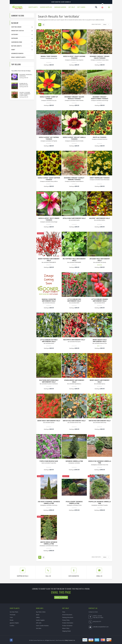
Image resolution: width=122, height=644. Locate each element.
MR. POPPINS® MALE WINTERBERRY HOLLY (74, 260)
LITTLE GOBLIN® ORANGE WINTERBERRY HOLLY (100, 300)
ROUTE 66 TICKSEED (100, 137)
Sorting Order (16, 27)
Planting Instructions (68, 617)
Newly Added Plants (18, 57)
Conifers (12, 626)
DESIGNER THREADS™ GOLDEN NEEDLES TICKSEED (74, 98)
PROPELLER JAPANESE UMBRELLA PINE (100, 503)
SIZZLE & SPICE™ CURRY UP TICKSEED (49, 98)
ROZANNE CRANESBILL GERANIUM (26, 75)
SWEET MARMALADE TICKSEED (100, 178)
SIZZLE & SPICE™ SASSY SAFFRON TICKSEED (49, 179)
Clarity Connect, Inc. (70, 640)
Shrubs (12, 620)
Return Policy (66, 628)
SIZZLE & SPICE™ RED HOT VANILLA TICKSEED (74, 138)
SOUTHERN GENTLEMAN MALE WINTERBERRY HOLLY (49, 381)
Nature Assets (16, 46)
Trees (11, 617)
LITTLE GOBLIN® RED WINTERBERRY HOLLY (74, 300)
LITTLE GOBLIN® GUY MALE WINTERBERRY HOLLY (49, 341)
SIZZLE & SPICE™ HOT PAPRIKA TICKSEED (49, 138)
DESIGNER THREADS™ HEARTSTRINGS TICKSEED (100, 98)
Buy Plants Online (41, 612)
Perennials (13, 615)
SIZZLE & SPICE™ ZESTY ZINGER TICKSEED (49, 219)
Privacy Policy (66, 620)
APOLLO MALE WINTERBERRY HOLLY (74, 218)
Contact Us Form (93, 612)
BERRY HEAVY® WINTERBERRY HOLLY (100, 381)
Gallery (38, 617)
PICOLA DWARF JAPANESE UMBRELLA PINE (74, 503)
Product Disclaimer (67, 626)
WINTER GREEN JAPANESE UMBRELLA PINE (49, 543)
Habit (13, 50)
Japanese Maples (14, 623)
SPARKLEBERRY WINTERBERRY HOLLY (74, 381)
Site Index (39, 628)
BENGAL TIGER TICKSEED (49, 56)
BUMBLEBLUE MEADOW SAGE (24, 84)
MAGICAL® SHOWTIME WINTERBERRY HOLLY (49, 300)
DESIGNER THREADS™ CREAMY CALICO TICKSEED (100, 57)
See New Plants (14, 612)
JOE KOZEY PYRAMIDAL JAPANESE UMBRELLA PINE (49, 503)
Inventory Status (17, 31)
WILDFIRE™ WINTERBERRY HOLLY (100, 218)
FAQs (64, 612)
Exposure (15, 38)
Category (15, 35)
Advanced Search (17, 54)
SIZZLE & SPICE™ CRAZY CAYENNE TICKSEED (74, 57)
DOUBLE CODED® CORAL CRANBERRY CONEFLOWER (25, 94)
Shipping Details (66, 631)
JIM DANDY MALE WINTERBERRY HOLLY (100, 260)
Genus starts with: (96, 24)
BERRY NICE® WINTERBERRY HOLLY (49, 421)
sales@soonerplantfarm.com (101, 627)
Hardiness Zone (17, 42)
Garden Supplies (40, 620)
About (38, 615)
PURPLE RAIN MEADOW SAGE (49, 461)
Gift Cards (39, 623)
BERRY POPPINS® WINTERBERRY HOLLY (49, 260)
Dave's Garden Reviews (42, 626)
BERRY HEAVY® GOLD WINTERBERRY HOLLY (100, 341)
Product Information (68, 623)
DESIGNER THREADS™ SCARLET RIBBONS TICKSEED (74, 179)
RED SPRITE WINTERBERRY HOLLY (74, 340)
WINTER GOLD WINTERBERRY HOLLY (74, 421)
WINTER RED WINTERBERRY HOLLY (100, 421)
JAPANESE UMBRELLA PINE (74, 461)
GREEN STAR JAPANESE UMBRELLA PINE (100, 462)
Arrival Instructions (67, 615)
